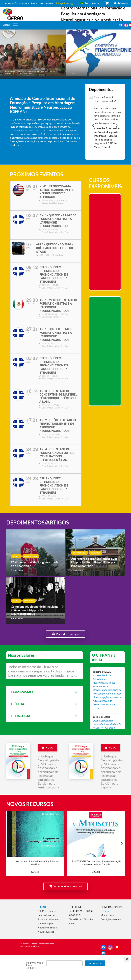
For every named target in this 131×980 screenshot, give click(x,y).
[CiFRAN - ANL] (18, 911)
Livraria (105, 911)
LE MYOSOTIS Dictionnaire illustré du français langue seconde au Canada (96, 863)
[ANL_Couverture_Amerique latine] (18, 761)
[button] (90, 3)
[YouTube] (117, 947)
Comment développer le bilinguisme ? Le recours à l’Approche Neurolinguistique (35, 610)
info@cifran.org (64, 3)
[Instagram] (110, 947)
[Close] (127, 959)
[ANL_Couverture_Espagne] (81, 761)
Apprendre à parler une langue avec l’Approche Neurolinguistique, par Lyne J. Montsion (94, 562)
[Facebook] (121, 25)
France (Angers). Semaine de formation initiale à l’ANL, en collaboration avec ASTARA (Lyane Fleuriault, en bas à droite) (30, 72)
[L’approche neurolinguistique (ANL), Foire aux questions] (35, 850)
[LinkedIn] (103, 953)
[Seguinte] (126, 54)
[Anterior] (5, 54)
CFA (72, 73)
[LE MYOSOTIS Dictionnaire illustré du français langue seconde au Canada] (96, 850)
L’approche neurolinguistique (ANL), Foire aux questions (35, 863)
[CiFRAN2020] (13, 14)
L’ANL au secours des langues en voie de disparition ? (35, 564)
